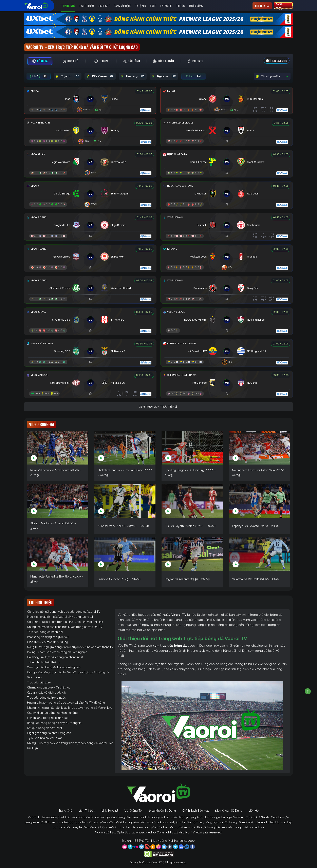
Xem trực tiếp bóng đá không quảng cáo (54, 667)
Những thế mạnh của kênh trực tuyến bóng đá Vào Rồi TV (65, 627)
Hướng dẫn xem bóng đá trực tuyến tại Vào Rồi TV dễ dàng (66, 703)
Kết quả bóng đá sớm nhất (45, 728)
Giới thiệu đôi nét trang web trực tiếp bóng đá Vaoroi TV (64, 612)
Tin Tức (180, 6)
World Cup (34, 677)
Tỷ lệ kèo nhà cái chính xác (45, 738)
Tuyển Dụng (196, 6)
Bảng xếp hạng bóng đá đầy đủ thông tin (54, 723)
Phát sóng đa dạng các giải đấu (48, 637)
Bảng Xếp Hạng (123, 6)
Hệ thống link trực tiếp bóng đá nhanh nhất (55, 657)
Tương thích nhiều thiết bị (44, 662)
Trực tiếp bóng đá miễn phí (45, 632)
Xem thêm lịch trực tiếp (158, 407)
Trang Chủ (68, 6)
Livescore (166, 6)
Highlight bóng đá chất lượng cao (49, 733)
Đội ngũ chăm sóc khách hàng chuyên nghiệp (57, 652)
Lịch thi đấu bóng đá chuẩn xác (48, 718)
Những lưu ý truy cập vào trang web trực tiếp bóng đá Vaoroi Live (70, 743)
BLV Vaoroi (100, 76)
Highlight (104, 6)
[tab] (40, 61)
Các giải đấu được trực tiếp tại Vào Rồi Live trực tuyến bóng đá (68, 672)
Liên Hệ (254, 811)
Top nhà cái (262, 6)
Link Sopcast (110, 811)
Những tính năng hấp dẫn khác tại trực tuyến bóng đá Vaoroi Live (70, 708)
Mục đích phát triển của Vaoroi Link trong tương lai (60, 617)
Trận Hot (68, 76)
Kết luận (32, 748)
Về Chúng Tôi (133, 811)
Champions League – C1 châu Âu (49, 687)
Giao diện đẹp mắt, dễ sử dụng (48, 642)
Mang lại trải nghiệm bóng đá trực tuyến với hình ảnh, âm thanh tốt (70, 647)
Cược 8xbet (280, 6)
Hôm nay (133, 76)
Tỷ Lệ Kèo (141, 6)
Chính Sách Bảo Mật (195, 811)
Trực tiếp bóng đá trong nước (46, 698)
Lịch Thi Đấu (87, 6)
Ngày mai (164, 76)
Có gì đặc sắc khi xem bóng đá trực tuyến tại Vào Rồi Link (65, 622)
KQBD (153, 6)
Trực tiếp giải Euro (39, 682)
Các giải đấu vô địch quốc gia (47, 693)
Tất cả (193, 76)
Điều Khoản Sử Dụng (162, 811)
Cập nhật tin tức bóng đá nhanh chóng (52, 713)
